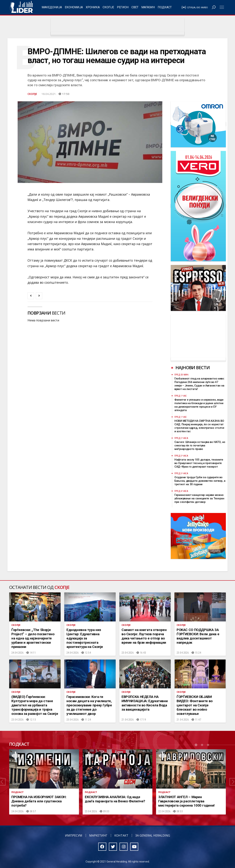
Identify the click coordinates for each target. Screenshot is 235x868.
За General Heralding (153, 835)
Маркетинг (98, 835)
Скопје (108, 7)
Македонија (52, 7)
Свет (135, 7)
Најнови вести (193, 367)
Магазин (148, 7)
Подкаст (165, 7)
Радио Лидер (21, 7)
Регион (123, 7)
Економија (74, 7)
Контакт (121, 835)
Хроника (93, 7)
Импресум (74, 835)
